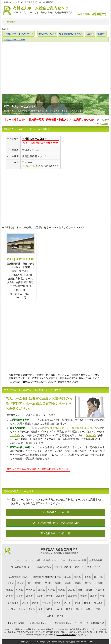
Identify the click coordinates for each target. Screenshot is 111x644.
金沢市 (89, 609)
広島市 (99, 609)
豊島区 (42, 590)
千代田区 (31, 590)
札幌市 (77, 603)
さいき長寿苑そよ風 (20, 259)
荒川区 (78, 577)
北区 (29, 583)
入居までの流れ (43, 567)
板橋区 (88, 577)
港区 (80, 590)
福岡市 (50, 616)
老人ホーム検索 (32, 560)
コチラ (104, 124)
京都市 (59, 609)
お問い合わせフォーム (66, 635)
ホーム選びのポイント (21, 567)
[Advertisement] (55, 68)
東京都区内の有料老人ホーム (47, 577)
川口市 (25, 603)
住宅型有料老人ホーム (84, 428)
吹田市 (49, 609)
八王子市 (100, 590)
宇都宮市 (46, 603)
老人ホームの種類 (77, 560)
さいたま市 (13, 603)
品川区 (48, 583)
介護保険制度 (96, 560)
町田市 (10, 596)
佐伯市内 (91, 435)
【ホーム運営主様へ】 (50, 120)
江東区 (38, 583)
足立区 (68, 577)
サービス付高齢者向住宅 (92, 623)
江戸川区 (99, 577)
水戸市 (67, 603)
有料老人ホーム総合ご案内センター (43, 10)
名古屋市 (98, 603)
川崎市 (39, 596)
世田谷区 (99, 583)
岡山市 (79, 609)
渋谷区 (58, 583)
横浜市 (29, 596)
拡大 (103, 14)
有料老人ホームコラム (54, 560)
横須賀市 (73, 596)
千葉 (102, 596)
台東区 (10, 590)
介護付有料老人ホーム (57, 428)
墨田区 (88, 583)
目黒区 (89, 590)
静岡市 (12, 609)
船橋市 (93, 596)
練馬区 (61, 590)
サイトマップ (94, 567)
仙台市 (87, 603)
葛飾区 (20, 583)
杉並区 (78, 583)
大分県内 (15, 435)
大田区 (11, 583)
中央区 (19, 590)
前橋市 (57, 603)
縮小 (93, 14)
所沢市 (35, 603)
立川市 (19, 596)
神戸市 (69, 609)
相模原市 (60, 596)
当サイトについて (63, 567)
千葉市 (84, 596)
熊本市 (60, 616)
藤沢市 (49, 596)
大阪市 (32, 609)
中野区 (52, 590)
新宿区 (68, 583)
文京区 (71, 590)
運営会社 (79, 567)
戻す (98, 14)
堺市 (40, 609)
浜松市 (22, 609)
